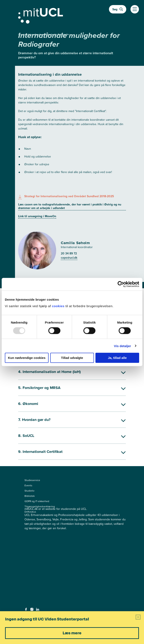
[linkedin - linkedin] (38, 611)
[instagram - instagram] (32, 611)
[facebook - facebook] (26, 611)
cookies (59, 306)
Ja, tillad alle (117, 358)
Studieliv (29, 491)
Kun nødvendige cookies (27, 358)
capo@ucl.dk (69, 258)
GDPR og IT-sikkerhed (37, 501)
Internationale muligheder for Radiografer (49, 34)
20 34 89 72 (69, 253)
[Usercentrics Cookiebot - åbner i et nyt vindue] (121, 284)
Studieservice (32, 480)
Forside (22, 34)
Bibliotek (30, 496)
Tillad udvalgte (72, 358)
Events (28, 485)
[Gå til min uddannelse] (72, 15)
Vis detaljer (123, 346)
